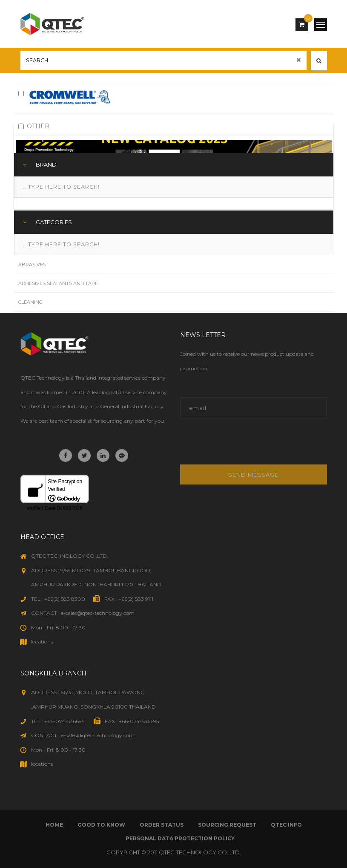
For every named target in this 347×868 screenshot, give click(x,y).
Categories (54, 222)
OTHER (34, 126)
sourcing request (227, 825)
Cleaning (30, 302)
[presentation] (238, 446)
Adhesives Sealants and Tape (58, 283)
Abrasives (32, 265)
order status (162, 825)
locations (42, 642)
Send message (253, 475)
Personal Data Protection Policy (180, 838)
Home (54, 825)
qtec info (286, 825)
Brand (46, 164)
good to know (101, 825)
